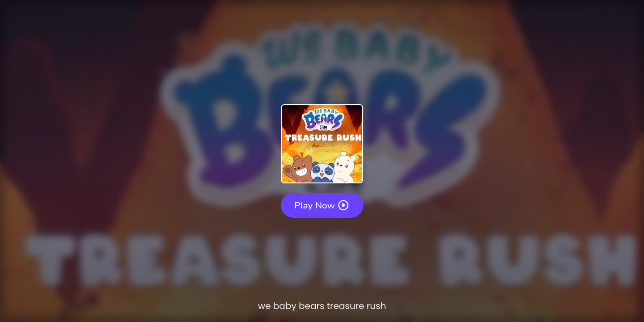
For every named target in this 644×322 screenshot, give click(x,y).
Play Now (322, 205)
